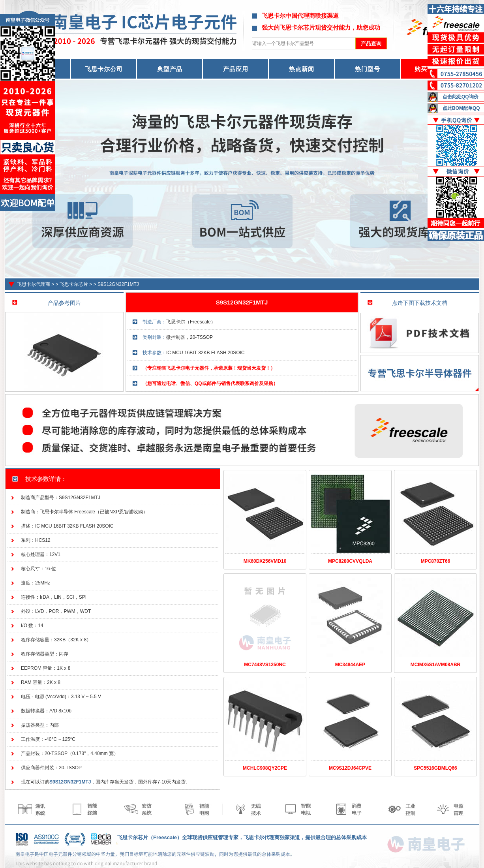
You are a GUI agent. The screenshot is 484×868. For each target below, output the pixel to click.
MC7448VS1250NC (265, 665)
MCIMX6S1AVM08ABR (435, 665)
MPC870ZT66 (436, 561)
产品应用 (236, 69)
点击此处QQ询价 (461, 97)
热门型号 (368, 69)
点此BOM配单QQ (461, 108)
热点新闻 (302, 69)
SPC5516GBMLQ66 (435, 768)
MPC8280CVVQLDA (350, 561)
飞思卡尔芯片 (74, 284)
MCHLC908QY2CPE (265, 768)
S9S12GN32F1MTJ (118, 284)
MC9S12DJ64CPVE (350, 768)
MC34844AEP (350, 665)
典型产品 (170, 69)
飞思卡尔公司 (104, 69)
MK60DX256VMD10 (265, 561)
